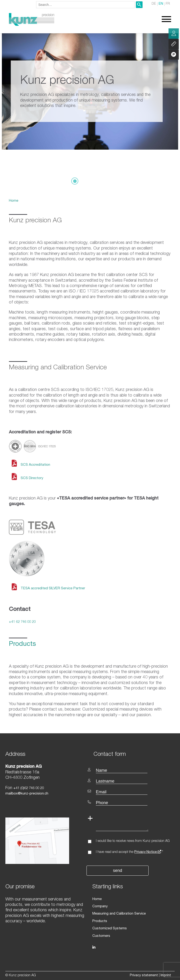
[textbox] (132, 754)
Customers (101, 934)
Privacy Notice (148, 852)
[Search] (139, 5)
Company (100, 906)
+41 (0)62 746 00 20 (28, 788)
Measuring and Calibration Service (119, 913)
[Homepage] (32, 25)
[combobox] (85, 5)
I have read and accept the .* (129, 852)
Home (13, 201)
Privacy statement (144, 974)
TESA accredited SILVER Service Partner (52, 588)
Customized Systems (109, 927)
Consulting (174, 34)
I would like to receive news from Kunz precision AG (133, 841)
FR (168, 4)
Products (100, 920)
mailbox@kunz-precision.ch (26, 794)
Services (174, 45)
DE (154, 4)
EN (161, 4)
